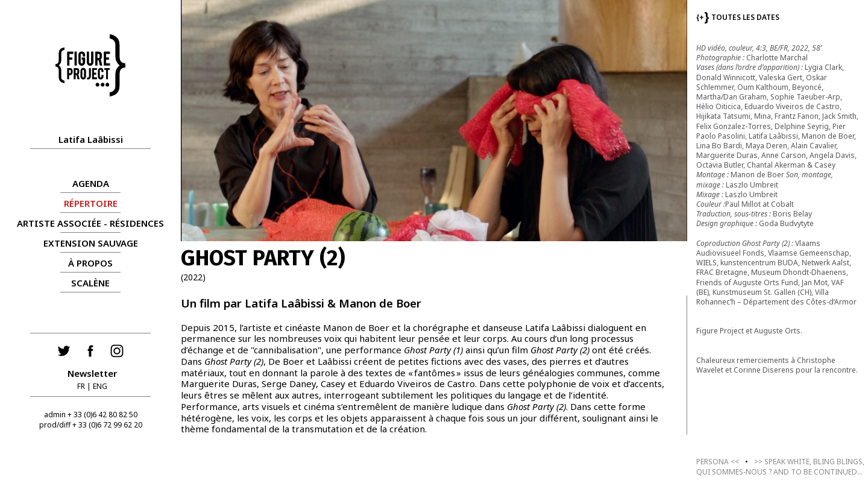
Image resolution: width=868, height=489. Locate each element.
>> (780, 467)
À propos (90, 263)
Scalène (90, 283)
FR (81, 386)
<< (718, 462)
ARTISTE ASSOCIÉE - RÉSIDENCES (90, 223)
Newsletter (92, 373)
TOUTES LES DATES (738, 17)
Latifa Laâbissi (91, 139)
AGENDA (91, 183)
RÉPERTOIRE (91, 203)
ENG (100, 386)
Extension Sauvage (91, 243)
